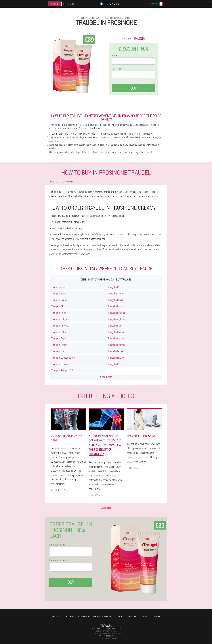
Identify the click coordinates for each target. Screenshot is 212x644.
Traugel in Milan (115, 287)
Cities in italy (106, 377)
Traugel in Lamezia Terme (63, 358)
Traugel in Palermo (116, 313)
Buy (134, 88)
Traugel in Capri (58, 338)
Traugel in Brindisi (116, 332)
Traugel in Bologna (60, 319)
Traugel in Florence (117, 345)
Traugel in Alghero (116, 319)
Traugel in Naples (116, 358)
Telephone (116, 69)
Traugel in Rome (59, 313)
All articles (106, 508)
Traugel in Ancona (60, 326)
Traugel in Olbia (58, 306)
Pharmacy (57, 616)
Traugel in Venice (59, 287)
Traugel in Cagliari (116, 300)
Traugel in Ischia (115, 351)
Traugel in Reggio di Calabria (64, 370)
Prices (157, 616)
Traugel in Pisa (114, 364)
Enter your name (57, 545)
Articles (132, 616)
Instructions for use (103, 616)
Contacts (145, 616)
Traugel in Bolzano (60, 332)
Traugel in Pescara (60, 364)
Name (115, 55)
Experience (84, 616)
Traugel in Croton (59, 345)
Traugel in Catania (116, 338)
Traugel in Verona (116, 293)
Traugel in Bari (114, 326)
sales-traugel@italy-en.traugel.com (106, 629)
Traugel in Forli (58, 351)
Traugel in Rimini (115, 306)
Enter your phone (57, 560)
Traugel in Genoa (59, 300)
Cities (121, 616)
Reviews (70, 616)
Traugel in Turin (58, 293)
